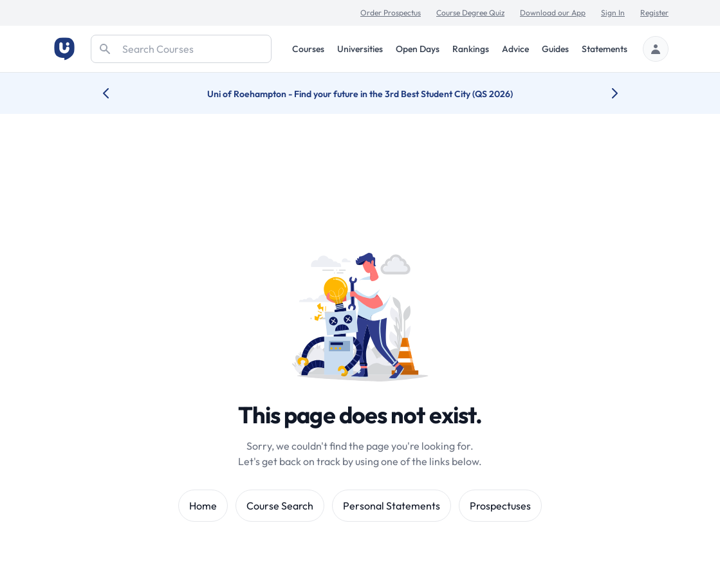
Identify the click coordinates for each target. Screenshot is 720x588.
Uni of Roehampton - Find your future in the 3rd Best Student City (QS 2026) (360, 94)
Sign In (613, 13)
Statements (605, 49)
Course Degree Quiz (470, 13)
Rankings (471, 49)
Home (203, 506)
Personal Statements (392, 506)
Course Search (280, 506)
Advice (515, 49)
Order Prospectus (391, 13)
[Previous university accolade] (116, 93)
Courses (308, 49)
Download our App (553, 13)
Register (654, 13)
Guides (555, 49)
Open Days (418, 49)
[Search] (181, 49)
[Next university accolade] (605, 93)
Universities (360, 49)
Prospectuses (500, 506)
